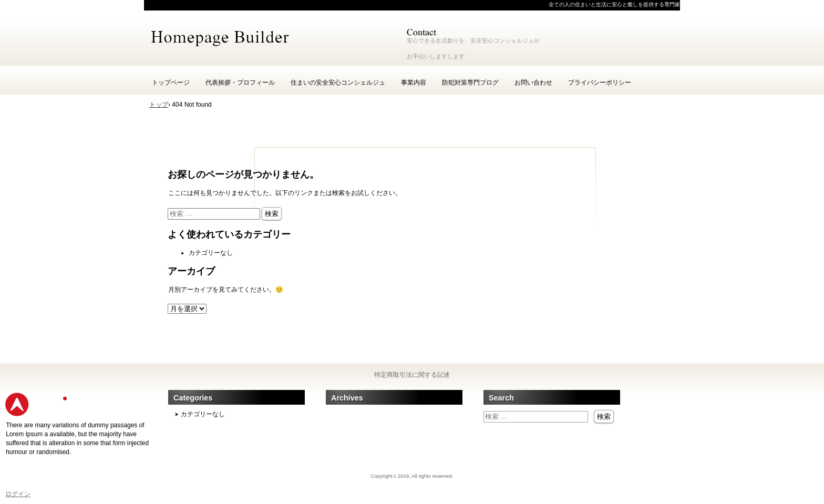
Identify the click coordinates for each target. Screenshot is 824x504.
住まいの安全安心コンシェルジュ (338, 83)
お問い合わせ (533, 83)
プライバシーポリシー (600, 83)
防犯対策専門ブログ (470, 83)
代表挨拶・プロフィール (240, 83)
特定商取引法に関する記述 (412, 375)
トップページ (171, 83)
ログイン (18, 494)
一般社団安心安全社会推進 (270, 37)
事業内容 (414, 83)
